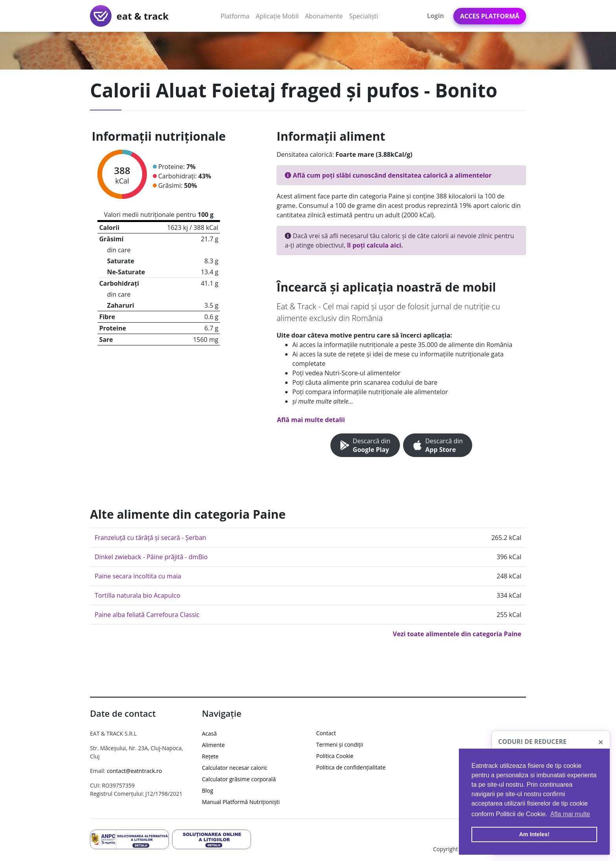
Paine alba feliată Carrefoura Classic (147, 615)
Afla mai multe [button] (570, 814)
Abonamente (324, 16)
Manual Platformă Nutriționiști (241, 802)
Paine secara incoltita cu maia (138, 576)
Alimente (213, 745)
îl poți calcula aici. (375, 245)
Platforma (236, 16)
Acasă (209, 733)
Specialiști (364, 16)
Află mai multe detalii (311, 420)
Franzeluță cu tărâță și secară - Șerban (150, 538)
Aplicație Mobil (279, 16)
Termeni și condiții (340, 744)
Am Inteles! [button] (534, 834)
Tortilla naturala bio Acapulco (137, 595)
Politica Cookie (335, 756)
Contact (326, 733)
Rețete (210, 756)
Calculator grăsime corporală (239, 779)
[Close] (601, 742)
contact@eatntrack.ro (134, 771)
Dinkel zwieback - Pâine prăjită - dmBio (151, 557)
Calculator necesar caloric (235, 768)
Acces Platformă (490, 16)
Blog (208, 790)
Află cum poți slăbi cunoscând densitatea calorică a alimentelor (388, 175)
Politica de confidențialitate (351, 767)
